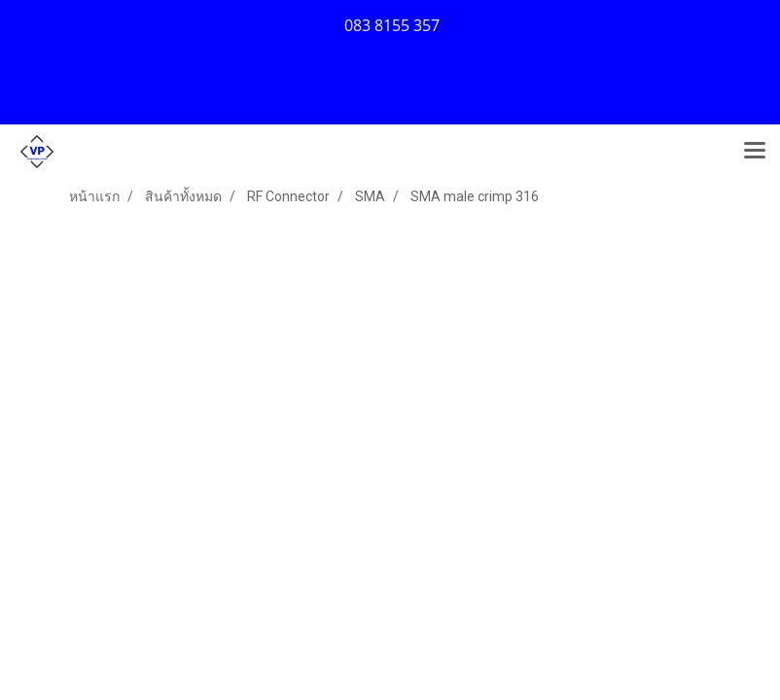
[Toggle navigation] (755, 152)
